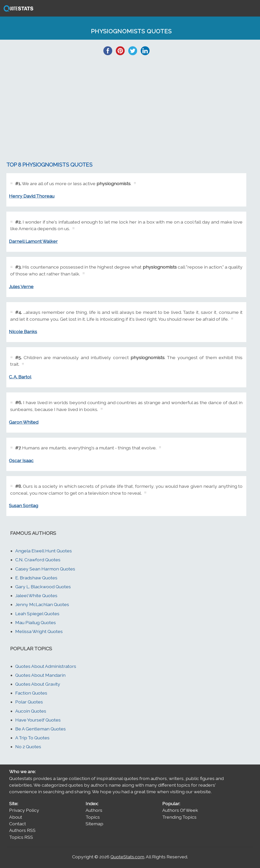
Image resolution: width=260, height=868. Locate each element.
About (16, 817)
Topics (93, 817)
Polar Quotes (29, 702)
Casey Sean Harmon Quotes (45, 569)
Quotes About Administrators (46, 666)
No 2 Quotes (28, 747)
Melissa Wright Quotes (39, 631)
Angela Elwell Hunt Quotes (44, 551)
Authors (94, 810)
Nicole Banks (23, 332)
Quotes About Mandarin (40, 675)
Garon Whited (24, 422)
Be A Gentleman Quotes (40, 729)
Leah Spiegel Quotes (37, 614)
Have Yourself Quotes (38, 720)
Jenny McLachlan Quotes (42, 604)
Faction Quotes (31, 693)
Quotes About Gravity (38, 684)
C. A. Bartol (20, 377)
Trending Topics (179, 817)
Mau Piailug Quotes (36, 622)
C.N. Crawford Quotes (38, 560)
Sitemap (94, 824)
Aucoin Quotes (31, 711)
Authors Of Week (180, 810)
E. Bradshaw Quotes (36, 578)
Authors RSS (22, 830)
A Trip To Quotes (32, 738)
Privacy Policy (24, 810)
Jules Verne (21, 286)
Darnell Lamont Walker (33, 241)
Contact (18, 824)
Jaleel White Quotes (36, 595)
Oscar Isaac (21, 460)
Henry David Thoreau (32, 196)
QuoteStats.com (127, 857)
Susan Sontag (23, 505)
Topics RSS (21, 837)
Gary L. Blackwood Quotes (43, 587)
